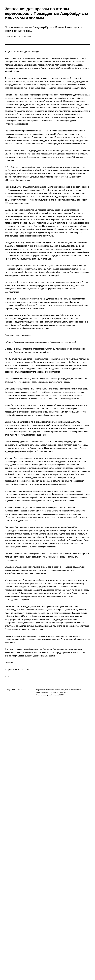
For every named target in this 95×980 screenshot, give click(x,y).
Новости (57, 690)
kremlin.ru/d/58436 (57, 695)
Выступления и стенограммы (70, 690)
